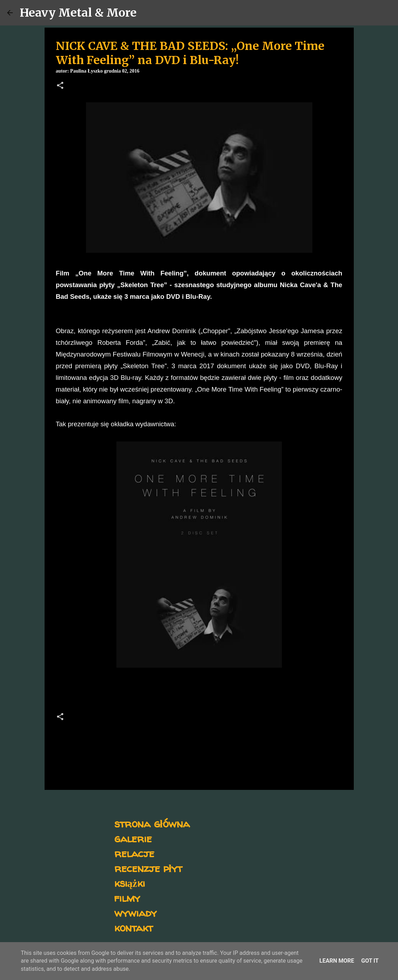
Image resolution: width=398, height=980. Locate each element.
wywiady (135, 913)
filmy (127, 898)
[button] (60, 86)
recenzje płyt (148, 868)
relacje (134, 853)
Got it (370, 961)
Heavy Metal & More (78, 13)
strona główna (152, 823)
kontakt (134, 927)
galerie (133, 838)
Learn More (337, 961)
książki (130, 883)
